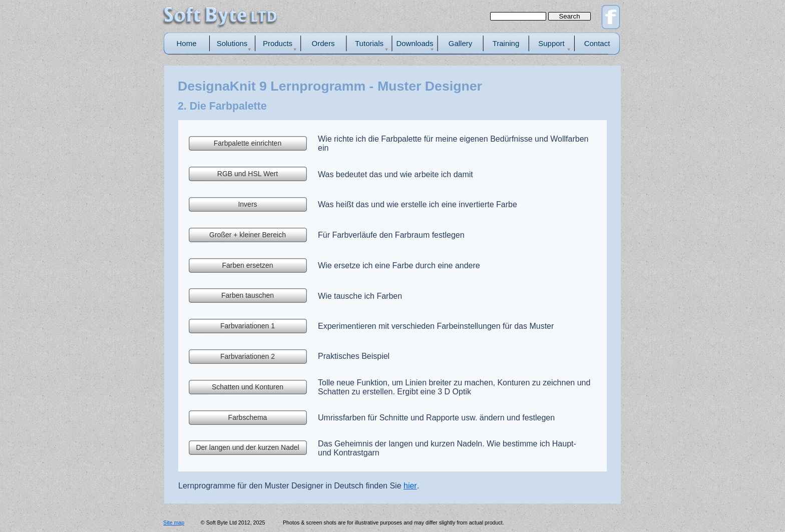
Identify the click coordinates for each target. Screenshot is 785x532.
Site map (174, 522)
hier (410, 486)
